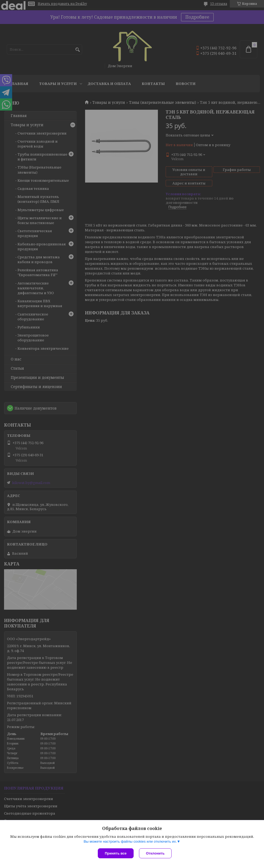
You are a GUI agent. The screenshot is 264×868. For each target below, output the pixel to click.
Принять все (116, 853)
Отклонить (155, 853)
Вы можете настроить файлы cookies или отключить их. (130, 841)
